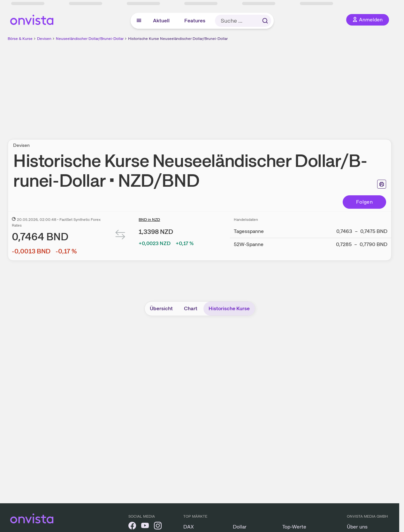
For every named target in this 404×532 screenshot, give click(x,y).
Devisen (44, 39)
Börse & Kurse (20, 39)
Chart (191, 308)
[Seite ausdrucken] (382, 184)
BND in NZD (149, 220)
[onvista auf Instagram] (158, 527)
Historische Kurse (229, 308)
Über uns (357, 527)
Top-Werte (294, 527)
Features (195, 21)
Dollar (240, 527)
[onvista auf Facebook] (132, 527)
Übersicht (161, 308)
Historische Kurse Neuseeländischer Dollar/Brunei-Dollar (178, 39)
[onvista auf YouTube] (145, 527)
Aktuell (161, 21)
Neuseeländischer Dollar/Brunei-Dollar (90, 39)
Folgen (364, 202)
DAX (189, 527)
